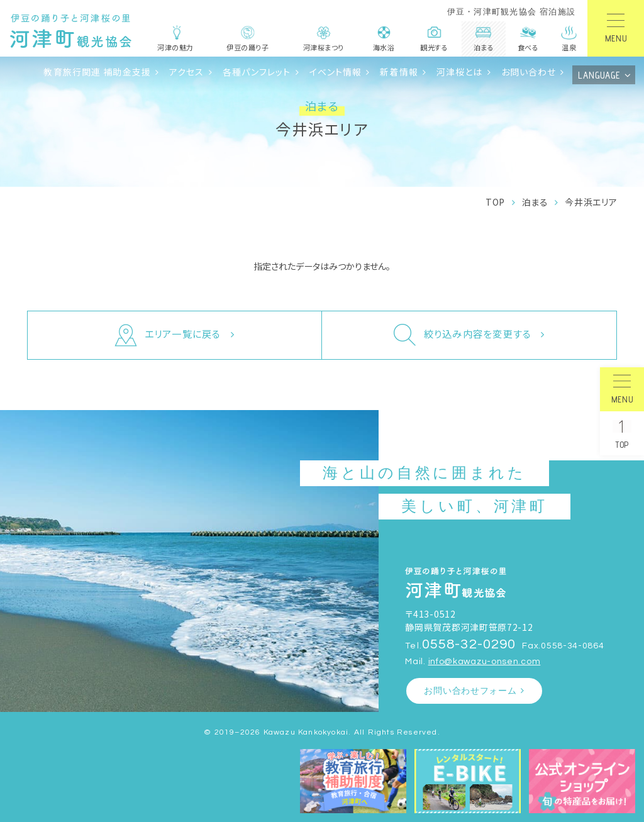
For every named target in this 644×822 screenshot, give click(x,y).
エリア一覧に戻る (168, 335)
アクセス (187, 72)
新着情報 (399, 72)
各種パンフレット (257, 72)
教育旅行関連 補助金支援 (97, 72)
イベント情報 (336, 72)
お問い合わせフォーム (470, 691)
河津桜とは (460, 72)
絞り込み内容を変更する (463, 335)
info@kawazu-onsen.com (485, 661)
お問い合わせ (529, 72)
